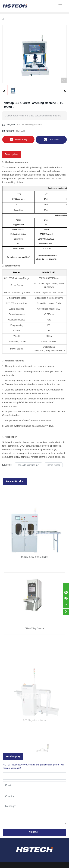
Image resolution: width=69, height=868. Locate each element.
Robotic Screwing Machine (30, 125)
